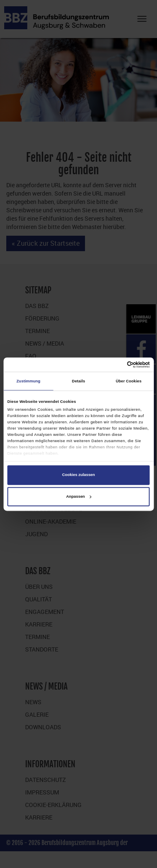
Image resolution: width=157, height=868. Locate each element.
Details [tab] (78, 381)
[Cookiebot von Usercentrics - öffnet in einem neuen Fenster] (114, 364)
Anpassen (79, 496)
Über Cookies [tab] (129, 381)
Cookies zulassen (78, 475)
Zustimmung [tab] (28, 381)
